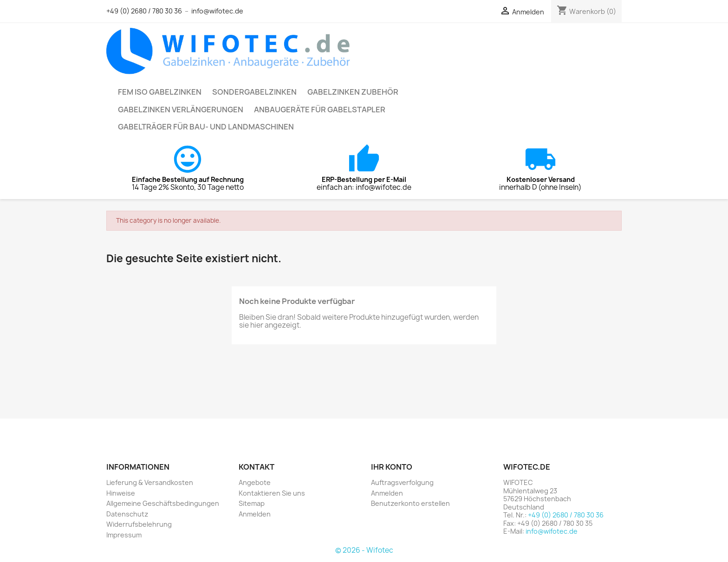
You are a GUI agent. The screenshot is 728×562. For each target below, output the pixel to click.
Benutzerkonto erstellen (410, 503)
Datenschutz (127, 514)
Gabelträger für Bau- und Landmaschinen (206, 127)
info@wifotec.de (217, 11)
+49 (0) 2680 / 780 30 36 (144, 11)
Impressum (124, 535)
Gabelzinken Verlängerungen (181, 110)
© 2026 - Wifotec (364, 550)
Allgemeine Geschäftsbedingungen (163, 503)
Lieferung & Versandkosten (150, 482)
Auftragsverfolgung (402, 482)
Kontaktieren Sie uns (272, 493)
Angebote (255, 482)
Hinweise (121, 493)
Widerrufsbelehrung (139, 524)
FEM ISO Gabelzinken (160, 92)
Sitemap (252, 503)
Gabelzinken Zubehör (353, 92)
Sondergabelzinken (254, 92)
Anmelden (255, 514)
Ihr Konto (392, 467)
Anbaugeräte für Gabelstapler (320, 110)
